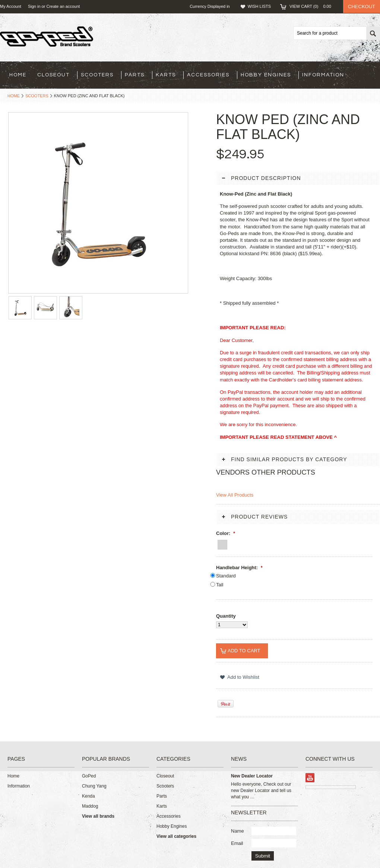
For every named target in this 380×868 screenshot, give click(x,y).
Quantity (226, 616)
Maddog (90, 806)
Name (237, 831)
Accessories (208, 75)
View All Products (235, 495)
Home (14, 96)
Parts (135, 75)
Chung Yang (94, 786)
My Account (11, 6)
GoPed (89, 776)
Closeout (53, 75)
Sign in (34, 6)
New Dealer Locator (252, 776)
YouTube (310, 778)
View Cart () (313, 6)
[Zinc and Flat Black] (222, 543)
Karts (166, 75)
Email (237, 843)
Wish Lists (259, 6)
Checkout (362, 7)
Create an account (63, 6)
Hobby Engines (266, 75)
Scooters (97, 75)
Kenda (88, 796)
